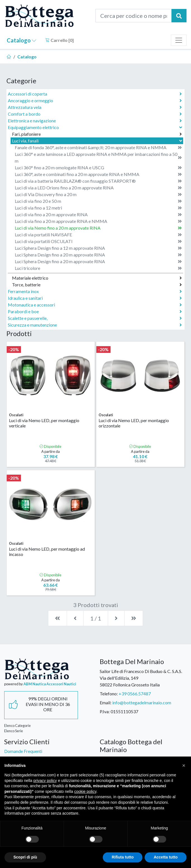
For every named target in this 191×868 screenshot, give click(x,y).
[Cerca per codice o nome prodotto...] (134, 16)
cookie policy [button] (85, 791)
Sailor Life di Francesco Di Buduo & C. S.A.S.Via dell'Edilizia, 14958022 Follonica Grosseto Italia (141, 678)
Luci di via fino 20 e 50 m (98, 201)
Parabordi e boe (95, 311)
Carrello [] (59, 40)
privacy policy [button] (45, 781)
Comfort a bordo (95, 114)
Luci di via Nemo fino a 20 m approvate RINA (98, 228)
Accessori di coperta (95, 94)
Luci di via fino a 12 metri (98, 208)
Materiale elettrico (97, 278)
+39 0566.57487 (135, 694)
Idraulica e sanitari (95, 298)
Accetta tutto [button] (166, 857)
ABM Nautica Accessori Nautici (50, 684)
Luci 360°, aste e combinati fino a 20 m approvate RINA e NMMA (98, 174)
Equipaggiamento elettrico (95, 127)
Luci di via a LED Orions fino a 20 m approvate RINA (98, 188)
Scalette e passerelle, (95, 318)
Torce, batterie (97, 285)
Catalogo (22, 40)
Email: (106, 702)
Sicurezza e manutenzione (95, 325)
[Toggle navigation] (179, 40)
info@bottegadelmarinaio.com (142, 702)
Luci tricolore (98, 268)
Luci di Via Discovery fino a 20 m (98, 194)
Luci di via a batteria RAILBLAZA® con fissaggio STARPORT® (98, 181)
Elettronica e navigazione (95, 121)
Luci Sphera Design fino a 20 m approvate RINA (98, 255)
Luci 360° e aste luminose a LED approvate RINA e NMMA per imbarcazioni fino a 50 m (98, 157)
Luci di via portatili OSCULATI (98, 241)
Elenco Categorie (17, 726)
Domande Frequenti (23, 751)
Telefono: (109, 694)
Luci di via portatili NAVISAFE (98, 235)
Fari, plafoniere (97, 134)
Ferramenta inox (95, 291)
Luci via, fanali (98, 141)
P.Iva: (105, 711)
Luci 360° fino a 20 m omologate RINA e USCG (98, 168)
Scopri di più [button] (25, 857)
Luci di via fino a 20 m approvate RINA (98, 215)
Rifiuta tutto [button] (123, 857)
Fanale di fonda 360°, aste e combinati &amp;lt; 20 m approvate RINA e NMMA (98, 148)
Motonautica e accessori (95, 305)
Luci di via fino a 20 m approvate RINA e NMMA (98, 221)
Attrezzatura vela (95, 107)
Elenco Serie (14, 731)
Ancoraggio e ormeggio (95, 101)
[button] (184, 765)
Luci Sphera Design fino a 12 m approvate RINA (98, 248)
